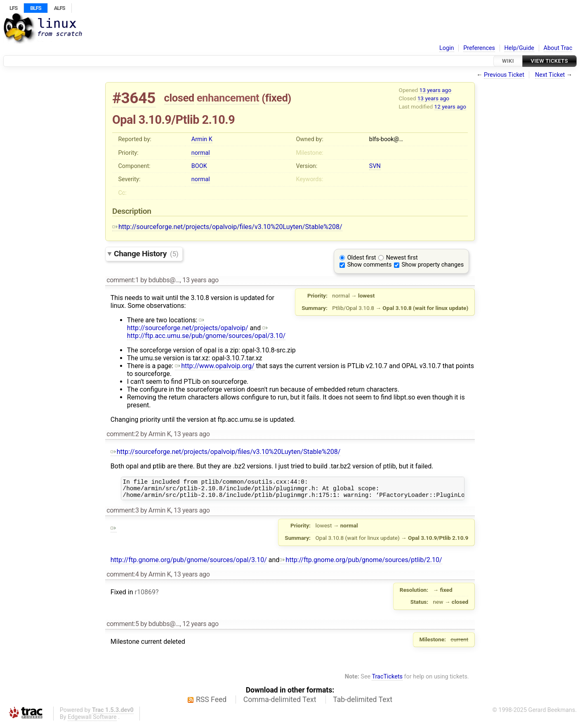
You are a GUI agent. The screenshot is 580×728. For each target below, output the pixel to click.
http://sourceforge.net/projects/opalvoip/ (188, 324)
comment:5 (123, 628)
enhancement (228, 98)
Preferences (479, 48)
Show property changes (433, 265)
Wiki (508, 61)
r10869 (145, 596)
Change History (146, 254)
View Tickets (549, 61)
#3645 (134, 98)
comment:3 (123, 514)
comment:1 (123, 280)
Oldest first (362, 258)
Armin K (202, 139)
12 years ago (450, 106)
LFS (13, 8)
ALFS (60, 8)
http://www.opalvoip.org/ (215, 366)
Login (447, 48)
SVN (375, 166)
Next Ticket (550, 75)
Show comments (370, 265)
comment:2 (123, 434)
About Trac (558, 48)
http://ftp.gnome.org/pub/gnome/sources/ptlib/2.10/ (361, 564)
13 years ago (435, 90)
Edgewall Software (92, 721)
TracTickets (387, 680)
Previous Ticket (504, 75)
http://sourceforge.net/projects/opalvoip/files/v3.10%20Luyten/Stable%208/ (227, 227)
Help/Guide (519, 48)
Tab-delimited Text (363, 703)
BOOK (199, 166)
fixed (277, 98)
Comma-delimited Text (280, 703)
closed (179, 98)
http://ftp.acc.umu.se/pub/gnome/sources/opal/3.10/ (206, 332)
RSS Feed (211, 703)
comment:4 (123, 578)
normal (201, 153)
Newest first (402, 258)
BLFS (35, 8)
